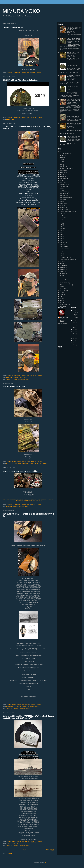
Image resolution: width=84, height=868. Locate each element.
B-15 (61, 161)
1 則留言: (39, 505)
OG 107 (62, 262)
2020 (74, 323)
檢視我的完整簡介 (63, 323)
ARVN (61, 157)
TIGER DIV (62, 281)
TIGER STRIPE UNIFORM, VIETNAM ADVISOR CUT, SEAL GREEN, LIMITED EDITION (74, 41)
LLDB (61, 231)
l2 (16, 119)
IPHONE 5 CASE (64, 209)
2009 (74, 345)
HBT (61, 202)
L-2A (61, 223)
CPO (61, 180)
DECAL (61, 182)
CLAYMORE (16, 378)
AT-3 (61, 159)
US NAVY (30, 707)
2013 (74, 338)
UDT (61, 287)
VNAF (61, 300)
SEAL (61, 275)
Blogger (47, 863)
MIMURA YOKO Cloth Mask (14, 387)
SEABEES (62, 273)
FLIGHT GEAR (63, 192)
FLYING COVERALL (65, 198)
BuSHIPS (16, 707)
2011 (74, 343)
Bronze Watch (10, 707)
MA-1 (61, 240)
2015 (74, 334)
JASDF (61, 213)
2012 (74, 340)
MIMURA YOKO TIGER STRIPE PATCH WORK (73, 116)
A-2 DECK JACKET (11, 844)
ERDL (61, 188)
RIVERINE (62, 265)
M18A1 (22, 378)
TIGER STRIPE (43, 464)
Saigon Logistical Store (33, 208)
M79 (61, 238)
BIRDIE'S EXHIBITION (65, 169)
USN (34, 707)
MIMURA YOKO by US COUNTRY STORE (64, 319)
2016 (74, 332)
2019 (74, 325)
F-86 (61, 190)
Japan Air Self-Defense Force (67, 211)
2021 (74, 320)
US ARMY (62, 289)
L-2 (60, 221)
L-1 (60, 219)
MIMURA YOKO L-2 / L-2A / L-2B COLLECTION (74, 65)
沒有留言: (39, 72)
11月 (75, 312)
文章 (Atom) (9, 853)
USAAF (61, 294)
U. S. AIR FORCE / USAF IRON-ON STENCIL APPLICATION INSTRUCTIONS (73, 55)
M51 (61, 236)
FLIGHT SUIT (63, 196)
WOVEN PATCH (64, 304)
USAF (61, 296)
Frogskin (62, 200)
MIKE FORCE (63, 246)
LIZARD (62, 229)
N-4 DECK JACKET (65, 258)
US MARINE (63, 291)
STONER (62, 277)
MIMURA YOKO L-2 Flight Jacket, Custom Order (73, 137)
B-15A (61, 163)
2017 (74, 329)
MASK (26, 378)
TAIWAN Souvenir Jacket (13, 27)
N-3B (61, 256)
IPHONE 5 (62, 207)
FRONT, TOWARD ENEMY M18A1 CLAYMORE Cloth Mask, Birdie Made (74, 101)
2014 (74, 336)
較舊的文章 (50, 850)
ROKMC (62, 271)
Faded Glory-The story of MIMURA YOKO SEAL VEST (73, 88)
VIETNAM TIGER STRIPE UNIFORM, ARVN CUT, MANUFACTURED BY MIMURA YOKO (73, 77)
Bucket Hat (62, 175)
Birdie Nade (9, 378)
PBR (61, 264)
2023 (74, 311)
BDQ (61, 165)
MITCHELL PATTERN (31, 464)
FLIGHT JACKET (11, 119)
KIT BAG (62, 217)
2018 (74, 327)
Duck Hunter (18, 464)
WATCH (38, 707)
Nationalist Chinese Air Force (20, 506)
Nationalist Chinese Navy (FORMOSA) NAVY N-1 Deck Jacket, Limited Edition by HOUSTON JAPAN (28, 717)
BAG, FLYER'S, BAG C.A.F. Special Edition (20, 471)
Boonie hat (62, 171)
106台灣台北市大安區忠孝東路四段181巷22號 (18, 379)
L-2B (61, 225)
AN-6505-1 (62, 155)
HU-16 (61, 206)
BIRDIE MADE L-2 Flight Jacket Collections (21, 80)
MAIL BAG (62, 242)
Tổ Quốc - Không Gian (65, 285)
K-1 (60, 215)
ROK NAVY (62, 269)
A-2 (60, 151)
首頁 (24, 850)
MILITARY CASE (64, 248)
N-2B (61, 254)
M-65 (61, 233)
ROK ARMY (63, 267)
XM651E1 (62, 306)
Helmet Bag (9, 506)
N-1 (38, 464)
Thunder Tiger (63, 279)
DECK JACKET (10, 464)
